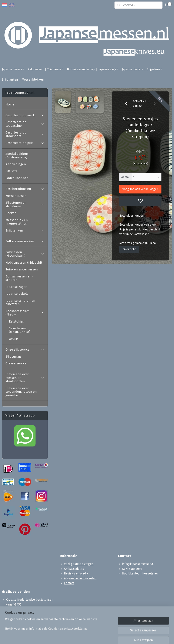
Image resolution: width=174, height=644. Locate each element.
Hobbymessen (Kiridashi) (24, 263)
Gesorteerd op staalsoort (25, 134)
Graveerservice (16, 363)
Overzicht (129, 249)
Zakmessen (36, 69)
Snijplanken (10, 80)
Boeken (11, 213)
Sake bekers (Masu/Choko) (20, 330)
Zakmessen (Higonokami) (25, 254)
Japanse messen (13, 69)
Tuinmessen (55, 69)
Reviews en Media (76, 574)
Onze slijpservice (25, 350)
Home (10, 104)
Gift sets (11, 171)
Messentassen (16, 196)
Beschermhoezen (25, 189)
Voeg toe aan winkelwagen (140, 189)
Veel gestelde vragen (79, 564)
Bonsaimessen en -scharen (20, 278)
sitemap (103, 636)
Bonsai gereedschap (81, 69)
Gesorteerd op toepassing (25, 124)
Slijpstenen (154, 69)
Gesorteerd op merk (25, 115)
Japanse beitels (132, 69)
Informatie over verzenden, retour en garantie (21, 392)
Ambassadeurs (74, 569)
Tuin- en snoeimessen (22, 269)
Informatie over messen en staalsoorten (25, 378)
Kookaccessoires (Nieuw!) (25, 313)
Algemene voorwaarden (80, 578)
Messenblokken (33, 80)
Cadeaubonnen (17, 178)
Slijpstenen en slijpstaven (25, 204)
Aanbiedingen (16, 164)
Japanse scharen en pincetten (20, 302)
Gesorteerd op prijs (25, 143)
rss (111, 636)
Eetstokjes (16, 321)
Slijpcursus (14, 357)
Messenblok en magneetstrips (17, 222)
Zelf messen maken (25, 241)
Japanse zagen (108, 69)
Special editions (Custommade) (17, 156)
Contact (69, 583)
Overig (13, 339)
